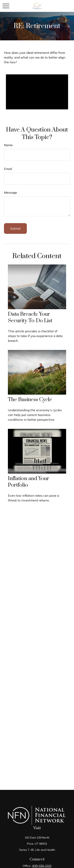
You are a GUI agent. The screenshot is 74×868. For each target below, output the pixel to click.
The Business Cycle (30, 400)
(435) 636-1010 (42, 866)
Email (8, 169)
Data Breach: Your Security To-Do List (30, 317)
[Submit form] (15, 228)
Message (10, 192)
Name (8, 145)
